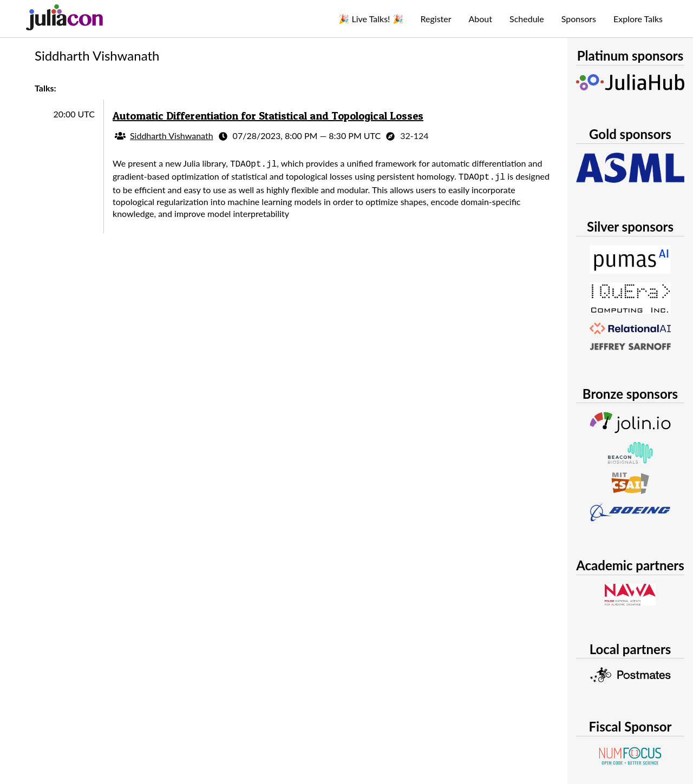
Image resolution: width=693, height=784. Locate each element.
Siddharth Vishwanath (172, 136)
